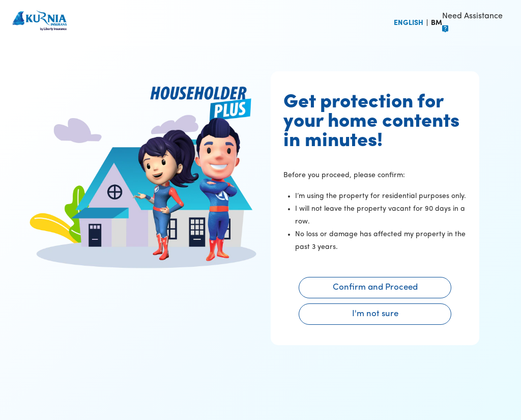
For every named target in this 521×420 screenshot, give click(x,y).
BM (437, 23)
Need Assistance (472, 16)
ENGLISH (409, 23)
